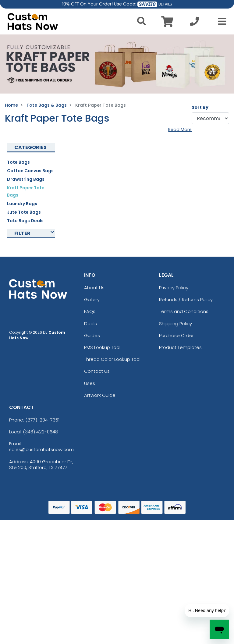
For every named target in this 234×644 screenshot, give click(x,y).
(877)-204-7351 (42, 420)
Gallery (92, 299)
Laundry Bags (22, 204)
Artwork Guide (100, 395)
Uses (90, 383)
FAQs (90, 311)
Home (11, 105)
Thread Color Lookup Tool (112, 359)
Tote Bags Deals (25, 221)
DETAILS (165, 4)
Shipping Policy (175, 324)
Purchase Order (176, 335)
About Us (94, 288)
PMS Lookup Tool (102, 347)
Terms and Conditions (184, 311)
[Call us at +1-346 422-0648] (194, 23)
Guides (92, 335)
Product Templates (180, 347)
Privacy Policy (174, 288)
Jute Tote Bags (24, 212)
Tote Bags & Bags (47, 105)
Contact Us (97, 371)
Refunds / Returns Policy (186, 299)
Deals (90, 324)
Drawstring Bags (26, 179)
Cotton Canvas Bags (30, 171)
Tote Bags (18, 162)
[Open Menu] (220, 21)
